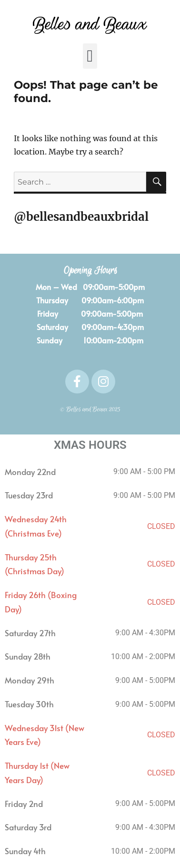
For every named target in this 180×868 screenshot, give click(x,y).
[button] (90, 56)
